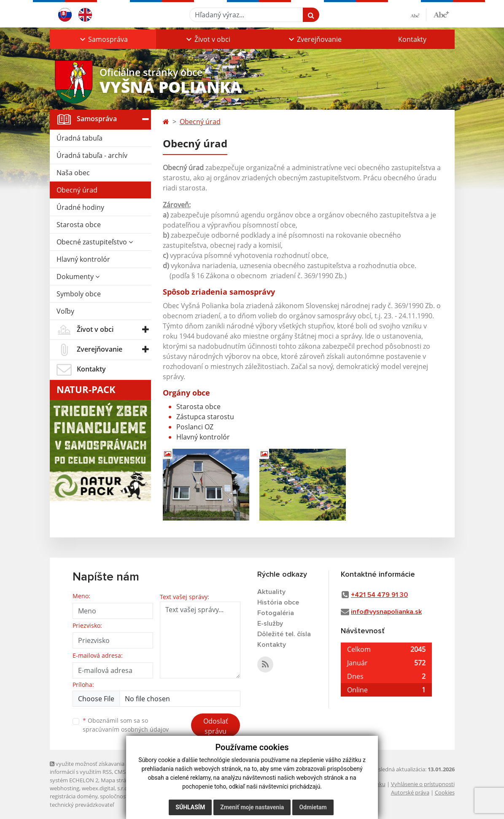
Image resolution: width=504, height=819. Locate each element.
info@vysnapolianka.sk (386, 612)
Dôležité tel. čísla (284, 634)
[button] (103, 39)
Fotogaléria (276, 613)
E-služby (270, 624)
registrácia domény (74, 796)
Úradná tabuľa (80, 138)
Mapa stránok (118, 780)
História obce (278, 602)
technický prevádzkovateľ (82, 805)
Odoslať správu (216, 726)
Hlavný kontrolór (83, 259)
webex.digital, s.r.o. (105, 788)
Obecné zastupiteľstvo (95, 242)
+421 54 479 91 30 (379, 595)
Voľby (65, 311)
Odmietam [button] (313, 807)
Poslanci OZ (195, 427)
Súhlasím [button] (190, 807)
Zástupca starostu (205, 417)
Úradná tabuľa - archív (92, 155)
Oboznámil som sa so (126, 725)
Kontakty (412, 39)
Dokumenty (78, 277)
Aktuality (271, 592)
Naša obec (73, 173)
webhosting (65, 788)
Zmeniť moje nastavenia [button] (252, 807)
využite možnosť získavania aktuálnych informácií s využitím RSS (102, 768)
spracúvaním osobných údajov (126, 729)
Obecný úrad (77, 190)
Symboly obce (79, 294)
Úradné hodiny (80, 207)
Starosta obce (79, 225)
